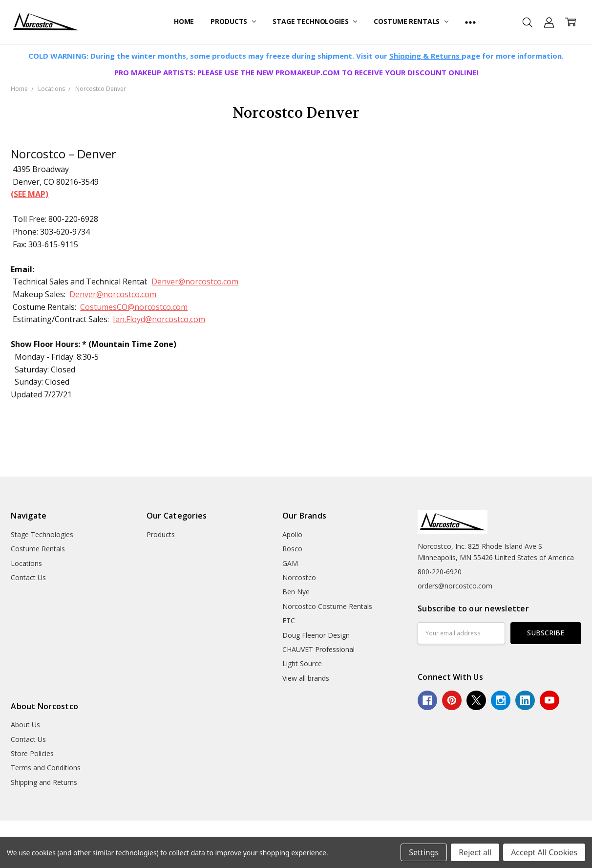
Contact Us (28, 577)
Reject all (475, 852)
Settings (424, 852)
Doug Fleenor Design (316, 635)
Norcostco (299, 577)
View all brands (306, 678)
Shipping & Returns (425, 56)
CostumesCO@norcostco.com (134, 307)
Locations (26, 563)
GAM (290, 563)
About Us (25, 725)
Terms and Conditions (46, 768)
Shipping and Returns (44, 782)
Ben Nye (296, 592)
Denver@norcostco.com (195, 282)
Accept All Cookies (544, 852)
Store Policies (32, 753)
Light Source (302, 663)
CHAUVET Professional (318, 649)
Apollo (292, 534)
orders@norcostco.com (455, 586)
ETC (289, 620)
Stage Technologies (315, 21)
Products (233, 21)
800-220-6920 (440, 572)
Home (184, 21)
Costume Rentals (411, 21)
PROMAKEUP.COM (308, 72)
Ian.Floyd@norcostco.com (159, 319)
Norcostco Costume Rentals (327, 606)
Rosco (292, 549)
